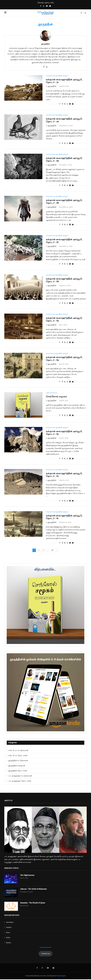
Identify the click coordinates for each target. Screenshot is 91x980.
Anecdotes (10, 923)
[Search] (81, 13)
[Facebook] (41, 6)
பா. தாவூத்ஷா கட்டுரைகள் (20, 777)
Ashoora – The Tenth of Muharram (34, 890)
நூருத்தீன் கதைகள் (17, 766)
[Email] (50, 6)
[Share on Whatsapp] (67, 104)
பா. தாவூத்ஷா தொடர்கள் (20, 782)
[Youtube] (47, 6)
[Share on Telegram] (70, 104)
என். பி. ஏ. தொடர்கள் (18, 756)
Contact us (45, 954)
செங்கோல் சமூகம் (56, 397)
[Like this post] (60, 104)
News (8, 933)
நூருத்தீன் (45, 44)
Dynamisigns (61, 977)
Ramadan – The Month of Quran (33, 904)
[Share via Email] (73, 104)
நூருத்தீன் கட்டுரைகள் (18, 761)
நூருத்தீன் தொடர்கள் (18, 772)
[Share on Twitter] (65, 104)
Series (8, 938)
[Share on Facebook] (62, 104)
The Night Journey (28, 876)
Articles (9, 928)
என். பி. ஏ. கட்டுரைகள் (18, 751)
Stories (8, 943)
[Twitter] (44, 6)
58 (52, 551)
